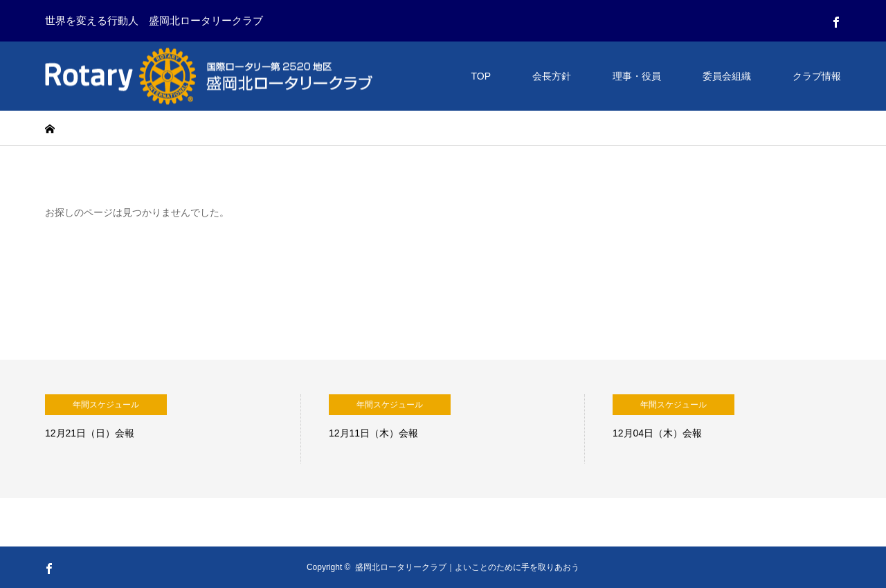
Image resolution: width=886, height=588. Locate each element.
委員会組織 (727, 76)
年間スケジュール (106, 405)
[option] (173, 429)
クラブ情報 (817, 76)
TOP (481, 76)
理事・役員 (637, 76)
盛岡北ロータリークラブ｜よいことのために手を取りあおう (467, 567)
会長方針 (552, 76)
